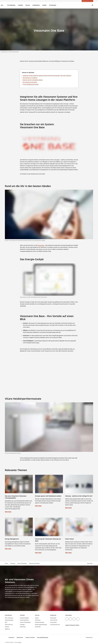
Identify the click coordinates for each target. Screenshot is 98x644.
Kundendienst (36, 5)
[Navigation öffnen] (2, 5)
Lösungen (13, 563)
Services (28, 5)
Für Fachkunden (11, 5)
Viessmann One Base (34, 563)
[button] (90, 563)
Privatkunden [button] (53, 5)
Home (6, 563)
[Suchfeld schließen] (89, 5)
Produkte (20, 5)
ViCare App (41, 245)
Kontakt (44, 5)
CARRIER (19, 642)
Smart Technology (22, 563)
